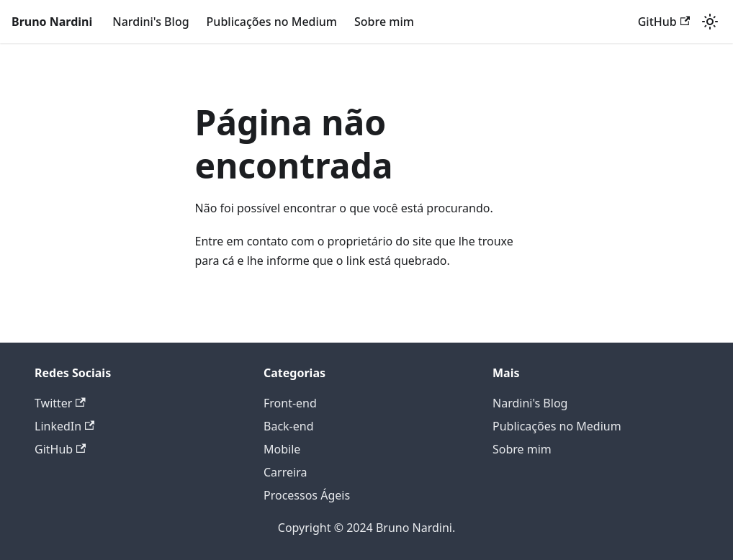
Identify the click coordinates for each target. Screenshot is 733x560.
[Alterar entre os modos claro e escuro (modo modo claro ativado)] (710, 22)
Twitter (60, 403)
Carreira (285, 472)
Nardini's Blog (150, 22)
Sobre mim (384, 22)
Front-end (290, 403)
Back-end (289, 426)
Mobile (282, 449)
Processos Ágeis (307, 495)
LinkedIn (64, 426)
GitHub (664, 22)
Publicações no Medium (272, 22)
